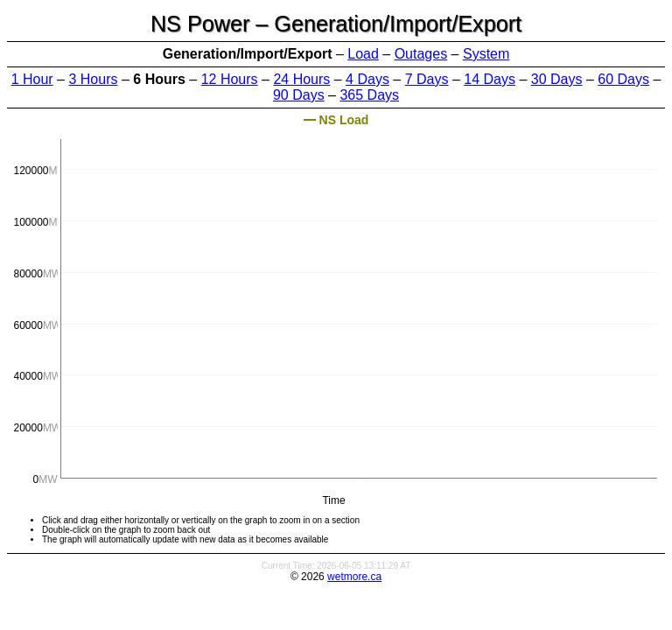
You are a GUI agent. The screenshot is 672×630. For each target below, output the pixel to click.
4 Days (367, 79)
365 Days (369, 95)
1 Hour (32, 79)
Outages (421, 54)
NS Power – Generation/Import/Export (336, 24)
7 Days (427, 79)
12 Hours (230, 79)
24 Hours (301, 79)
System (486, 54)
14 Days (490, 79)
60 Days (623, 79)
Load (363, 54)
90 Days (299, 95)
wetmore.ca (354, 577)
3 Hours (93, 79)
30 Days (557, 79)
